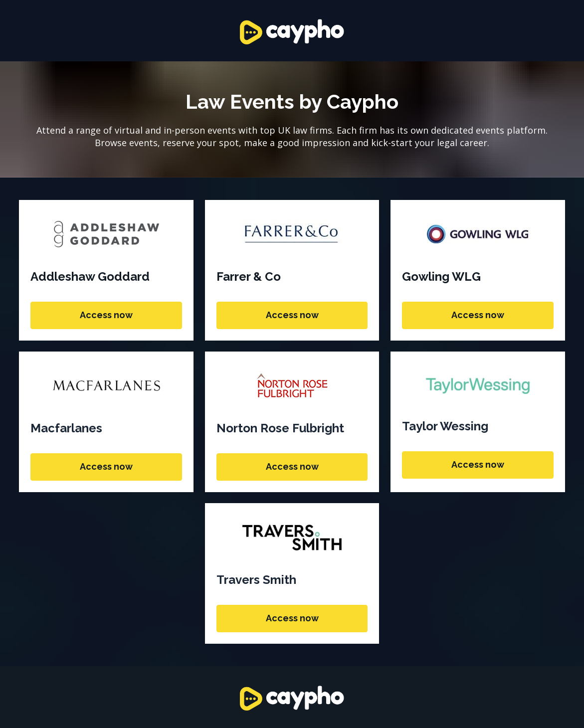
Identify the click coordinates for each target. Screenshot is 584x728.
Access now (106, 315)
